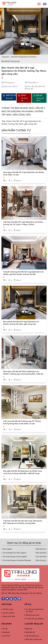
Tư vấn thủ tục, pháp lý (35, 619)
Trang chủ (5, 57)
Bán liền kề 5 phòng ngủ (11, 61)
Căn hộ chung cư (32, 636)
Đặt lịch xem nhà (32, 615)
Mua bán (6, 632)
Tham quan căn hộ (41, 98)
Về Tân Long (8, 609)
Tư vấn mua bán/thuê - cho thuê (35, 610)
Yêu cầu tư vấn (26, 98)
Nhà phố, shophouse (34, 639)
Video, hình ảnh (9, 616)
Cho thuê (6, 636)
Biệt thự (29, 629)
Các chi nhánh (8, 613)
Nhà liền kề (30, 632)
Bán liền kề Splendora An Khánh (24, 57)
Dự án (5, 629)
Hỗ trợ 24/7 (11, 97)
